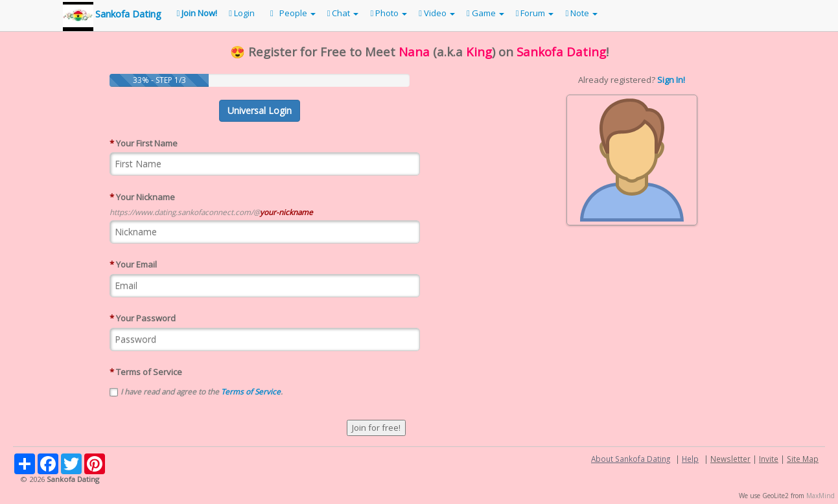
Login (242, 13)
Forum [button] (535, 13)
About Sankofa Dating (631, 459)
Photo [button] (389, 13)
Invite (769, 459)
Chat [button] (343, 13)
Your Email (133, 264)
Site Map (803, 459)
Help (690, 459)
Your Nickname (142, 197)
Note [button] (581, 13)
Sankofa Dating (128, 14)
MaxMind (821, 496)
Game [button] (485, 13)
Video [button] (437, 13)
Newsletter (730, 459)
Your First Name (144, 143)
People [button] (291, 13)
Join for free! (376, 428)
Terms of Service (146, 372)
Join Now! (197, 13)
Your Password (143, 318)
